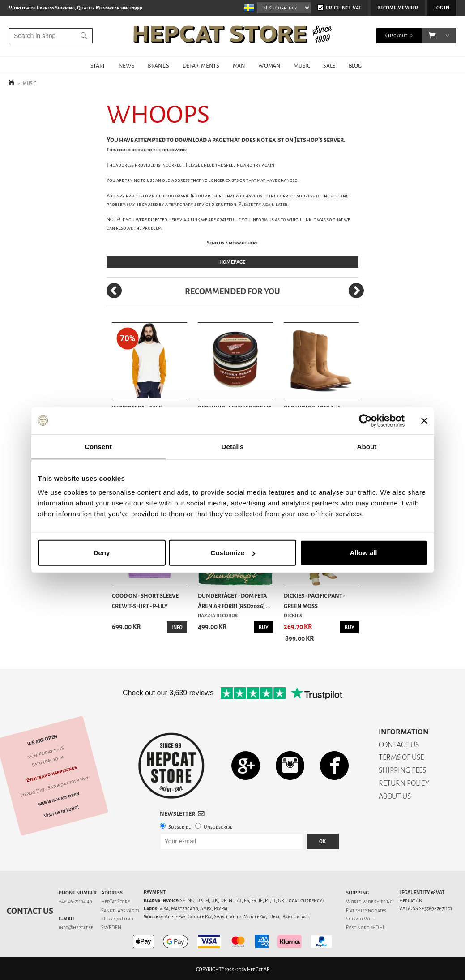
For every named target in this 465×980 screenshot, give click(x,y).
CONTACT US (399, 745)
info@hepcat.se (76, 927)
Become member (398, 8)
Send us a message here (232, 243)
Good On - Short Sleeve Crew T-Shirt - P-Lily (145, 601)
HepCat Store (115, 901)
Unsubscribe (218, 827)
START (98, 66)
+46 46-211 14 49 (75, 901)
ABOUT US (395, 796)
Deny (102, 553)
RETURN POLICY (404, 783)
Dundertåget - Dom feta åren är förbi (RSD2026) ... (234, 601)
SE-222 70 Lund (117, 919)
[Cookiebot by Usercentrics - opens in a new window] (365, 420)
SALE (329, 66)
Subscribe (179, 827)
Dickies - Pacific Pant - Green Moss (314, 601)
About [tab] (367, 446)
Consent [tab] (98, 446)
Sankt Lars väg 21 (120, 910)
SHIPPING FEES (402, 770)
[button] (432, 36)
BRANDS (158, 66)
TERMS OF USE (401, 757)
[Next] (356, 291)
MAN (239, 66)
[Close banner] (424, 420)
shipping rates (371, 910)
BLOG (355, 66)
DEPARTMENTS (201, 66)
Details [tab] (233, 446)
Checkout (396, 36)
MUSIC (302, 66)
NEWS (126, 66)
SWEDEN (111, 927)
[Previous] (114, 291)
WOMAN (269, 66)
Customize (233, 553)
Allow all (364, 553)
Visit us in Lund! (62, 811)
